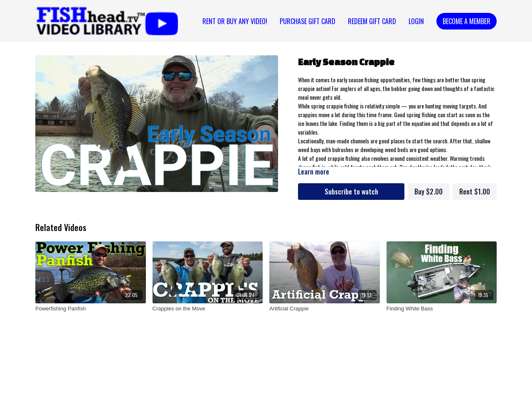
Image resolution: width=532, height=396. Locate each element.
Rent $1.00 (475, 192)
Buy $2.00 (429, 192)
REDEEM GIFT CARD (372, 21)
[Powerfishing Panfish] (91, 309)
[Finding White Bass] (442, 309)
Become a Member (467, 21)
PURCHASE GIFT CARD (308, 21)
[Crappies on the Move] (208, 309)
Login (416, 21)
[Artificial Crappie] (325, 309)
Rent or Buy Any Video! (235, 21)
